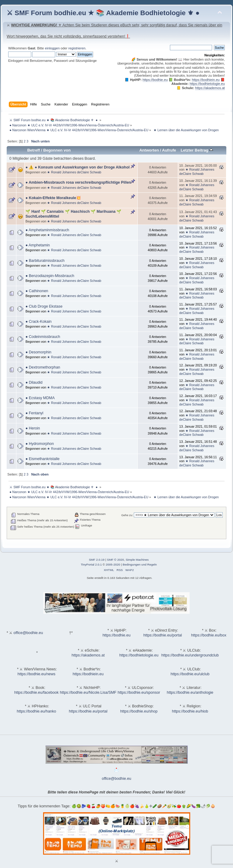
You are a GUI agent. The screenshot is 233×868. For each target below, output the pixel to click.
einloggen (52, 48)
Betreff (34, 150)
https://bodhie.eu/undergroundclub (190, 655)
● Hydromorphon (40, 444)
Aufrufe (169, 150)
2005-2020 (113, 564)
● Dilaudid (34, 382)
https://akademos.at (210, 88)
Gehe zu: (127, 515)
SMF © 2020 (116, 560)
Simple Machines (137, 560)
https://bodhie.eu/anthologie (190, 693)
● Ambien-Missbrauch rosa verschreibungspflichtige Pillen (78, 182)
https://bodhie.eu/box (209, 635)
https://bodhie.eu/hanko (36, 711)
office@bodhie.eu (28, 633)
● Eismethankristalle (42, 459)
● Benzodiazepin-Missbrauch (50, 276)
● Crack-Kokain (39, 322)
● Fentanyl (34, 413)
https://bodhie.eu (155, 80)
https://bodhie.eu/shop (139, 711)
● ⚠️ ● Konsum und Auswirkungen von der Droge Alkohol (78, 167)
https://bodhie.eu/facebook (36, 693)
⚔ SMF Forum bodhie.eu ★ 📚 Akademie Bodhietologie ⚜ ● (103, 13)
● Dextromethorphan (43, 367)
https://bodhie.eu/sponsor (139, 693)
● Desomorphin (38, 352)
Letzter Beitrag (197, 150)
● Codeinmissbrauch (43, 337)
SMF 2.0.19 (97, 560)
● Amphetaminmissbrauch (47, 230)
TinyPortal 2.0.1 (91, 564)
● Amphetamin (38, 245)
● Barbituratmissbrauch (45, 261)
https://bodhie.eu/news (37, 674)
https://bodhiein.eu (206, 80)
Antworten (149, 150)
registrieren (77, 48)
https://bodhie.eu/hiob (190, 711)
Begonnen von (57, 150)
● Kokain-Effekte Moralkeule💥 (53, 198)
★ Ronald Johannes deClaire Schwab (74, 172)
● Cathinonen (37, 291)
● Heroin (33, 428)
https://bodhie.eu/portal (163, 635)
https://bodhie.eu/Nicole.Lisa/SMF (88, 693)
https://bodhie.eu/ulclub (190, 674)
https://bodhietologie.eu (207, 84)
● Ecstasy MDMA (40, 398)
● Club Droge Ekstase (44, 306)
